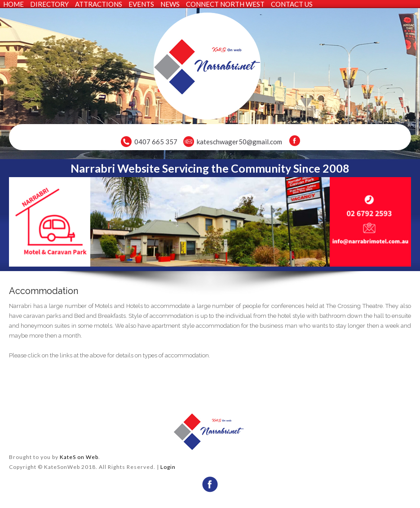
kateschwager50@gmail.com (239, 142)
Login (168, 467)
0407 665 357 (156, 142)
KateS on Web (79, 457)
